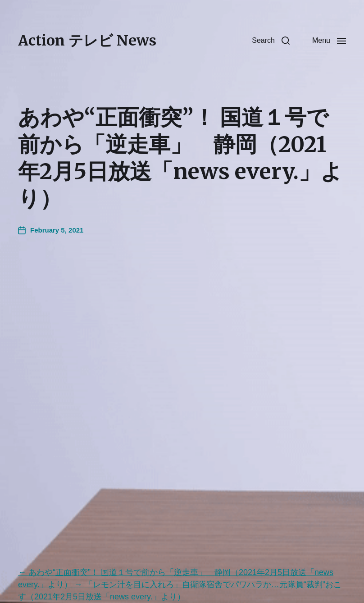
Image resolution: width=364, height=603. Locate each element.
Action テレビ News (87, 41)
